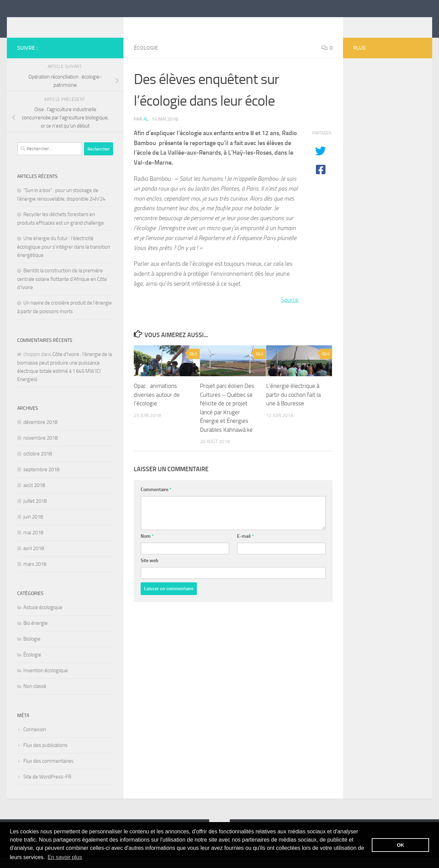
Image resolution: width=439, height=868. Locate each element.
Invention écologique (46, 681)
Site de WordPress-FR (47, 787)
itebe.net (44, 24)
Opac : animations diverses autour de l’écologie (157, 405)
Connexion (35, 740)
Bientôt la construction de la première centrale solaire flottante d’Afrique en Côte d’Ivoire (62, 289)
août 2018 (34, 496)
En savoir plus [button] (65, 857)
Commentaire (156, 500)
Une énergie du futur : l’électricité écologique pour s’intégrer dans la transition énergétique (64, 257)
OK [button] (401, 845)
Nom (147, 546)
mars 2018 (35, 574)
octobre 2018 (38, 464)
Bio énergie (35, 633)
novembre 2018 (40, 448)
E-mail (245, 546)
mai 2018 (33, 543)
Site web (150, 571)
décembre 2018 (40, 432)
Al (146, 129)
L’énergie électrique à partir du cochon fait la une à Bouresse (293, 405)
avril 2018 (34, 559)
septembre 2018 (41, 480)
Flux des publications (45, 756)
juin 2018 (33, 527)
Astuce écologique (43, 618)
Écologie (146, 58)
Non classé (35, 697)
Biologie (32, 649)
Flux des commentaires (48, 771)
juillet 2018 (35, 511)
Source (290, 310)
